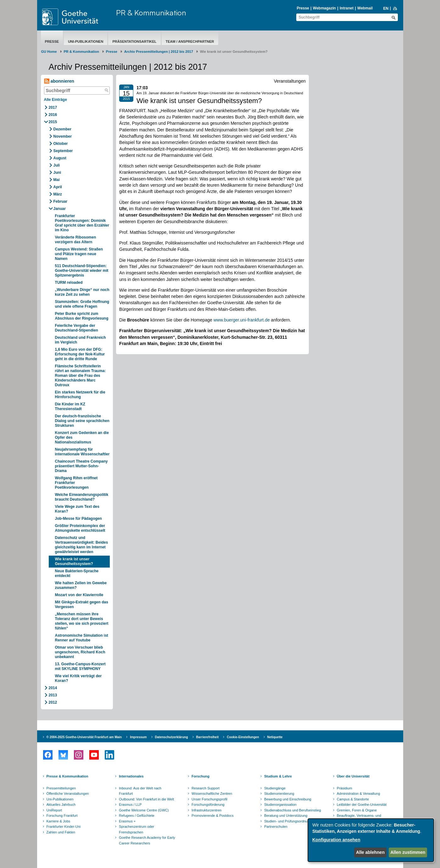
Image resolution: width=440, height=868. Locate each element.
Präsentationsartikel (134, 41)
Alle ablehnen (370, 852)
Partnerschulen (276, 827)
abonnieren (59, 81)
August (60, 158)
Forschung (201, 776)
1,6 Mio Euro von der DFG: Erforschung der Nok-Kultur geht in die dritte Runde (80, 354)
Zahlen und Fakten (61, 832)
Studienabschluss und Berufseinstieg (292, 810)
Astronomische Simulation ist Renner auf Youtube (82, 638)
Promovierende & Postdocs (212, 816)
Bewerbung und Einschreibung (288, 799)
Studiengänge (275, 788)
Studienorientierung (279, 794)
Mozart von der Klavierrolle (79, 595)
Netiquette (275, 737)
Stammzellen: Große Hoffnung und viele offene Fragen (82, 304)
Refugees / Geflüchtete (137, 816)
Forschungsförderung (208, 805)
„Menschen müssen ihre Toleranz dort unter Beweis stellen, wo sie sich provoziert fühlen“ (82, 621)
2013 (53, 695)
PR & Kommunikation (151, 13)
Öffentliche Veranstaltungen (68, 794)
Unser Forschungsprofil (209, 799)
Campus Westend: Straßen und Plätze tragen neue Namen (79, 254)
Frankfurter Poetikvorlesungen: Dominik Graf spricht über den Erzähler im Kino (82, 223)
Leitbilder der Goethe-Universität (362, 805)
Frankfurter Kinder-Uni (64, 827)
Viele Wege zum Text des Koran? (77, 509)
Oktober (61, 144)
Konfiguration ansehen (336, 840)
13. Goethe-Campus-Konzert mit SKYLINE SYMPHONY (80, 666)
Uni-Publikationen (86, 41)
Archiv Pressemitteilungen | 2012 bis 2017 (159, 52)
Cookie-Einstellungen (243, 737)
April (58, 187)
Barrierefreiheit (208, 737)
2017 (53, 107)
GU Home (49, 52)
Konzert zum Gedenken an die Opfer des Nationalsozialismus (82, 437)
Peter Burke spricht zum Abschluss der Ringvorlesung (82, 316)
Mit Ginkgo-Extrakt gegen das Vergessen (82, 604)
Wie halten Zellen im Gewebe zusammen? (81, 585)
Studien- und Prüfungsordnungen (290, 821)
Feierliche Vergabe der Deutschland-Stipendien (77, 328)
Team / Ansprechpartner (190, 41)
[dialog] (371, 840)
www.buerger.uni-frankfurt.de (242, 320)
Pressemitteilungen (61, 788)
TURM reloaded (69, 283)
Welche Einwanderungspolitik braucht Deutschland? (82, 497)
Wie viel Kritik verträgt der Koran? (78, 678)
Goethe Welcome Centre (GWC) (144, 810)
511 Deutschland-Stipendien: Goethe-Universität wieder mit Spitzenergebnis (82, 271)
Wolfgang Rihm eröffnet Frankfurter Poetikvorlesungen (76, 483)
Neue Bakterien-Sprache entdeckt (77, 573)
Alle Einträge (56, 100)
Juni (57, 173)
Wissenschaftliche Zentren (212, 794)
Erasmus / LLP (130, 805)
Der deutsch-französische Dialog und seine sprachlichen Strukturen (82, 421)
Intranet (347, 8)
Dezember (62, 129)
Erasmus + (127, 821)
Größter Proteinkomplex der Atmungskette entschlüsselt (80, 528)
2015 (53, 122)
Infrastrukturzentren (206, 810)
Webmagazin (324, 8)
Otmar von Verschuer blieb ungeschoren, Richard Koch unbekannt (80, 652)
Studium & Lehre (278, 776)
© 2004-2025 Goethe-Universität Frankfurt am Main (84, 737)
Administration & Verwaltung (359, 794)
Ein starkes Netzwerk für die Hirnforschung (80, 395)
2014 (53, 688)
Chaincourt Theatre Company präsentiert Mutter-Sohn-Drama (81, 466)
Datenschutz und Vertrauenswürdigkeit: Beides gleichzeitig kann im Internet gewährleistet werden (82, 545)
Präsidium (345, 788)
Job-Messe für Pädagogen (78, 519)
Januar (60, 209)
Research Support (206, 788)
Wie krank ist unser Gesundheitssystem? (74, 561)
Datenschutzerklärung (172, 737)
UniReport (54, 810)
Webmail (365, 8)
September (63, 151)
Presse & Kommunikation (67, 776)
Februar (61, 201)
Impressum (138, 737)
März (58, 194)
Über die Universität (353, 776)
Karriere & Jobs (58, 821)
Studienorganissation (280, 805)
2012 (53, 702)
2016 (53, 115)
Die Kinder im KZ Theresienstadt (70, 407)
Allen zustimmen (408, 852)
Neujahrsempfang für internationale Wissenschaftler (82, 452)
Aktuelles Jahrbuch (61, 805)
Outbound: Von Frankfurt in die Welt (146, 799)
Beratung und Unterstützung (286, 816)
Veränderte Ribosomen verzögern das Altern (76, 240)
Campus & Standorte (353, 799)
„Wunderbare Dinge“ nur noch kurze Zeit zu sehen (82, 292)
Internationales (131, 776)
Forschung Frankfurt (62, 816)
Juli (57, 165)
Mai (57, 180)
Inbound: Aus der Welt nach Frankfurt (140, 791)
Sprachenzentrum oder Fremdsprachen (136, 829)
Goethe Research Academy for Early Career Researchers (147, 840)
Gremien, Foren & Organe (357, 810)
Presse (303, 8)
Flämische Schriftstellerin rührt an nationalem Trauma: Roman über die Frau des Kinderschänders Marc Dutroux (81, 376)
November (63, 136)
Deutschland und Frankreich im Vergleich (81, 340)
